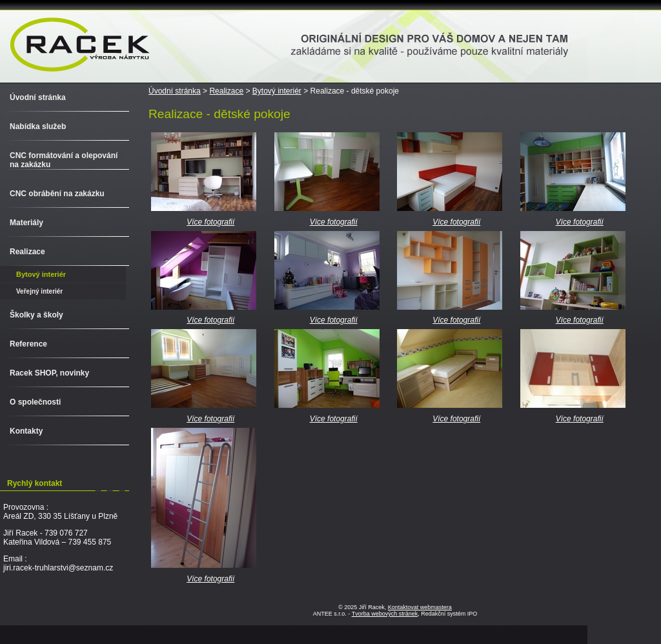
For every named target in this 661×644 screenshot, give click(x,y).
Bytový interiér (277, 91)
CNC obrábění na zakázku (57, 194)
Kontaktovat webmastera (420, 607)
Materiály (26, 223)
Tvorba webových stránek (385, 614)
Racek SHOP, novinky (49, 373)
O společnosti (35, 402)
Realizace (226, 91)
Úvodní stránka (175, 91)
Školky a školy (36, 315)
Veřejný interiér (39, 291)
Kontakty (26, 431)
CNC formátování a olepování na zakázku (64, 160)
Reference (28, 344)
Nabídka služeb (38, 126)
